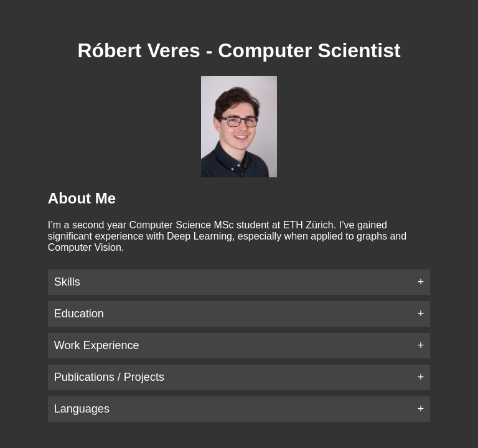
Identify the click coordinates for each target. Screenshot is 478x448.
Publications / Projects (109, 377)
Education (79, 314)
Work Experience (97, 345)
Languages (82, 409)
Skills (67, 282)
